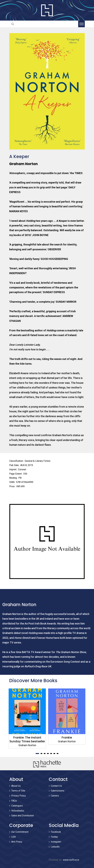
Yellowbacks (18, 811)
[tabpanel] (27, 718)
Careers (55, 796)
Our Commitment (20, 832)
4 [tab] (48, 754)
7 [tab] (58, 754)
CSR (13, 837)
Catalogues (17, 806)
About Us (16, 786)
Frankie (67, 737)
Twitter (54, 837)
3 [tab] (45, 754)
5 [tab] (51, 754)
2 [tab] (41, 754)
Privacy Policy (19, 796)
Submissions (58, 791)
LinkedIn (55, 847)
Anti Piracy (17, 842)
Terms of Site (18, 791)
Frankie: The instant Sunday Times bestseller (27, 739)
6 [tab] (54, 754)
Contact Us (56, 786)
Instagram (56, 842)
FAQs (14, 801)
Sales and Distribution (23, 816)
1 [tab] (37, 754)
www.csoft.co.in (71, 860)
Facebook (56, 832)
